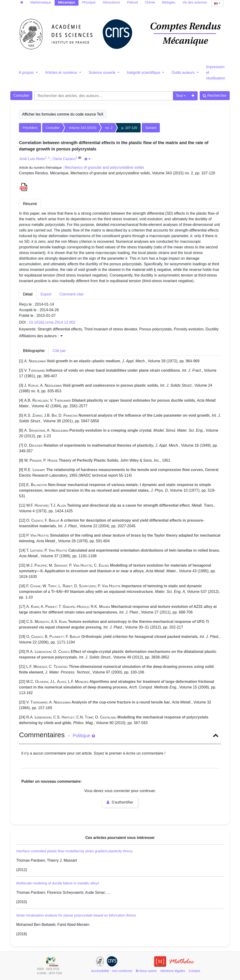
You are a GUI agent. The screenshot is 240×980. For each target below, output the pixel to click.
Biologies (169, 2)
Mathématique (41, 2)
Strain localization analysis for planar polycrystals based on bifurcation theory (76, 915)
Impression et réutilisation (216, 73)
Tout (179, 96)
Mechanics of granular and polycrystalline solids (104, 167)
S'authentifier (120, 802)
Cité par (59, 351)
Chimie (150, 2)
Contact (195, 971)
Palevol (132, 2)
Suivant (151, 128)
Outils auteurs (184, 73)
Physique (89, 2)
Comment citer (71, 294)
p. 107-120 (129, 128)
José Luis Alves (32, 159)
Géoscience (111, 2)
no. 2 (109, 128)
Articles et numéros (62, 73)
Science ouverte (103, 73)
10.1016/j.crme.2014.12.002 (52, 322)
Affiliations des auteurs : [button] (41, 336)
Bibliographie (34, 351)
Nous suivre (146, 971)
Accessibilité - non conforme (112, 971)
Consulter (21, 95)
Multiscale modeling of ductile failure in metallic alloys (58, 883)
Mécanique (67, 2)
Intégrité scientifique (144, 73)
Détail (28, 294)
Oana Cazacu (64, 159)
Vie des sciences (195, 2)
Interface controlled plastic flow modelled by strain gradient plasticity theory (74, 851)
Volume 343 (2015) (82, 128)
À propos (27, 73)
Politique (84, 736)
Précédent (30, 128)
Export (46, 294)
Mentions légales (173, 971)
